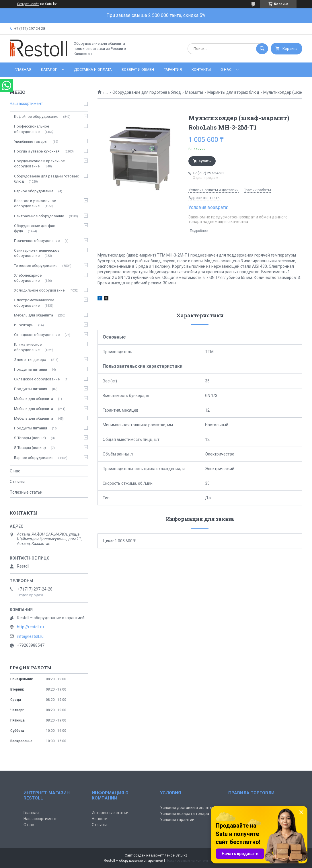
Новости (100, 819)
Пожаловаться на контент (187, 861)
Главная (23, 70)
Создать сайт (28, 4)
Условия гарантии (177, 820)
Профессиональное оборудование (32, 129)
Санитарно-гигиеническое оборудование (37, 253)
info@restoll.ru (30, 636)
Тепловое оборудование (36, 266)
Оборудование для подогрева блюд (147, 92)
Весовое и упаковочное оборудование (35, 203)
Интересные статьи (110, 813)
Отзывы (17, 482)
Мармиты (194, 92)
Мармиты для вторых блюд (233, 92)
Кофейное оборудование (36, 117)
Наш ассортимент (26, 103)
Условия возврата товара (185, 814)
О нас (226, 70)
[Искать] (262, 49)
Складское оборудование (37, 335)
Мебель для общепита (34, 315)
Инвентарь (24, 325)
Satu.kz (181, 855)
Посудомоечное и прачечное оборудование (39, 164)
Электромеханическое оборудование (34, 303)
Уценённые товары (31, 141)
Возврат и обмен (138, 70)
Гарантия (173, 70)
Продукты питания (31, 369)
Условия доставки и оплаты (186, 808)
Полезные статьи (26, 492)
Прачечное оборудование (37, 241)
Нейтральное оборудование (39, 216)
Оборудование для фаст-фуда (36, 228)
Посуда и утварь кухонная (37, 151)
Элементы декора (30, 360)
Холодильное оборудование (39, 290)
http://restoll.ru (30, 627)
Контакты (201, 70)
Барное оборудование (34, 191)
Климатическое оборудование (28, 347)
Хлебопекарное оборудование (28, 278)
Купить (205, 161)
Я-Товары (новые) (30, 438)
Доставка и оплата (93, 70)
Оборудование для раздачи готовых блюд (46, 179)
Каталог (49, 70)
